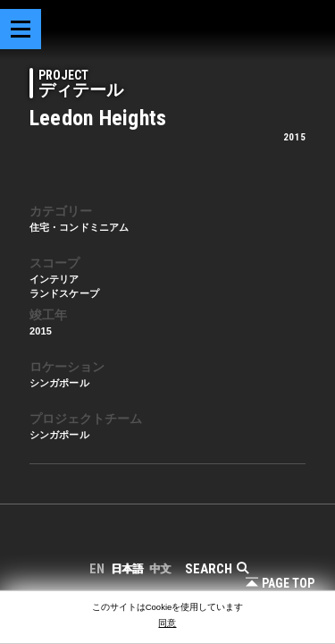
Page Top (280, 583)
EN (97, 569)
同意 (167, 623)
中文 (160, 569)
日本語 (127, 569)
